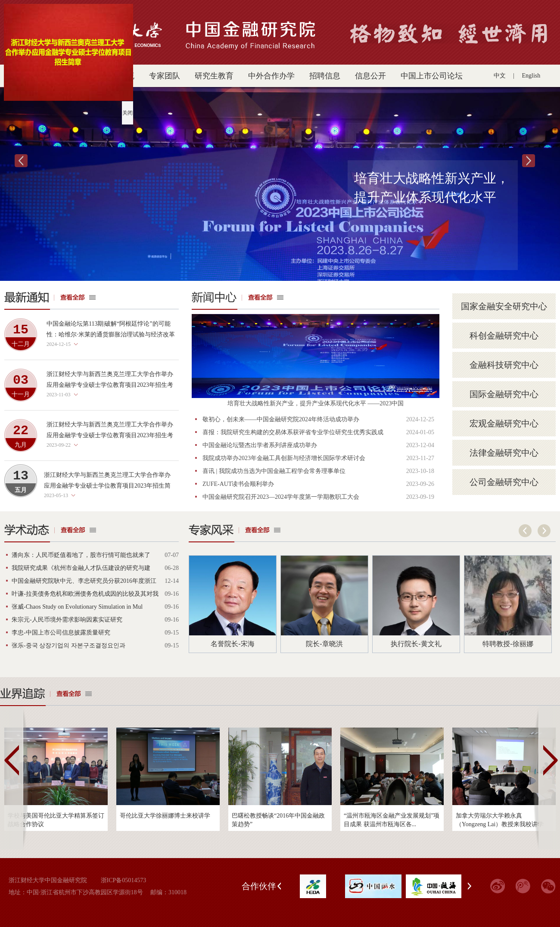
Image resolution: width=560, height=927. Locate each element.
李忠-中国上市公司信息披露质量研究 (61, 633)
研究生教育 (214, 76)
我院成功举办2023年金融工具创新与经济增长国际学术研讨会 (284, 458)
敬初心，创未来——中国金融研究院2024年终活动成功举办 (281, 419)
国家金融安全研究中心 (504, 306)
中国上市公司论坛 (432, 76)
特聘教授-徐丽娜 (508, 644)
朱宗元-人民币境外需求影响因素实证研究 (67, 620)
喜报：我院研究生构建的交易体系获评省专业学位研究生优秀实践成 (293, 432)
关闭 (127, 112)
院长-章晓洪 (324, 644)
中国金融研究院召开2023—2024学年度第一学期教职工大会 (281, 497)
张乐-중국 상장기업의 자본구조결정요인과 (68, 645)
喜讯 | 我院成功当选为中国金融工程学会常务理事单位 (274, 471)
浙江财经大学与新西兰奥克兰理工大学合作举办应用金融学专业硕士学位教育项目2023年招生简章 (107, 486)
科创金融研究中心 (504, 336)
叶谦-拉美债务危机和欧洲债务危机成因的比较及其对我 (85, 594)
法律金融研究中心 (504, 453)
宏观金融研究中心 (504, 423)
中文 (500, 76)
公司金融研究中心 (504, 482)
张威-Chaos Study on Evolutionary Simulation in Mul (77, 607)
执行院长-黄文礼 (416, 644)
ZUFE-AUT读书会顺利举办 (238, 484)
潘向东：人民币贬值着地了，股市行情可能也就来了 (81, 555)
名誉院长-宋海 (232, 644)
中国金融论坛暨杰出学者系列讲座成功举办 (260, 445)
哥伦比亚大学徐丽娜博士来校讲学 (165, 816)
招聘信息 (325, 76)
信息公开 (370, 76)
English (531, 76)
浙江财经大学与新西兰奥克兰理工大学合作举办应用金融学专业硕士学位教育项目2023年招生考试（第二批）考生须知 (110, 385)
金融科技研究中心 (504, 365)
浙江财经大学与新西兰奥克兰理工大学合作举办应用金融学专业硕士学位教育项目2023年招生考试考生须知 (110, 435)
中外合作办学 (271, 76)
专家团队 (165, 76)
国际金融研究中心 (504, 394)
